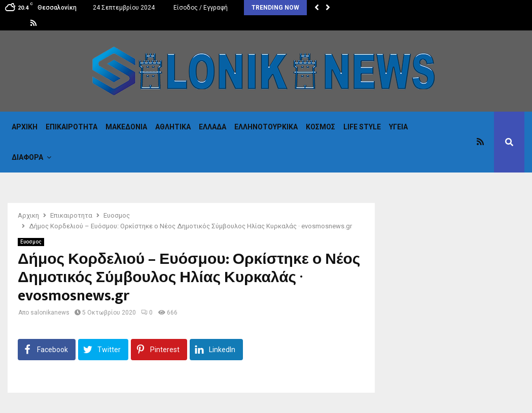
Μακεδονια (126, 127)
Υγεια (398, 127)
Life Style (362, 127)
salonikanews (50, 313)
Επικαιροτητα (72, 127)
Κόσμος (321, 127)
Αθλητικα (173, 127)
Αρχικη (25, 127)
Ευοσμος (31, 242)
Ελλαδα (212, 127)
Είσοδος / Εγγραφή (199, 8)
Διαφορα (27, 157)
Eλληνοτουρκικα (266, 127)
